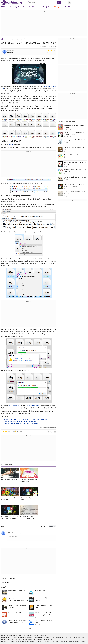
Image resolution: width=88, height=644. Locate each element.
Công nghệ (57, 7)
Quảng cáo (36, 636)
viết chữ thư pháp (14, 406)
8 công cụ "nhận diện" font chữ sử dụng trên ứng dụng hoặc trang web (26, 419)
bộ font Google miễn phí (12, 408)
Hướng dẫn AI (17, 7)
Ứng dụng (15, 39)
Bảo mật (15, 636)
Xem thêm (29, 629)
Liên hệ (31, 636)
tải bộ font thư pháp (33, 406)
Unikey (5, 582)
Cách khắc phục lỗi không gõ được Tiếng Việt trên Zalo (21, 424)
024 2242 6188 (19, 640)
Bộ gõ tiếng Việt (24, 39)
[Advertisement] (44, 24)
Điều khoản (9, 636)
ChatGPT (32, 7)
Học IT (64, 7)
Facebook (41, 636)
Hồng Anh (10, 53)
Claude (25, 7)
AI (11, 7)
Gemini (38, 7)
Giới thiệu (4, 636)
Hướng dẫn (20, 636)
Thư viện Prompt (47, 7)
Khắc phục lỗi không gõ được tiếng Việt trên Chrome (20, 422)
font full (11, 144)
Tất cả (5, 7)
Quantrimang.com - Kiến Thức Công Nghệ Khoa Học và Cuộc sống (12, 3)
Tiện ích (71, 7)
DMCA (46, 636)
